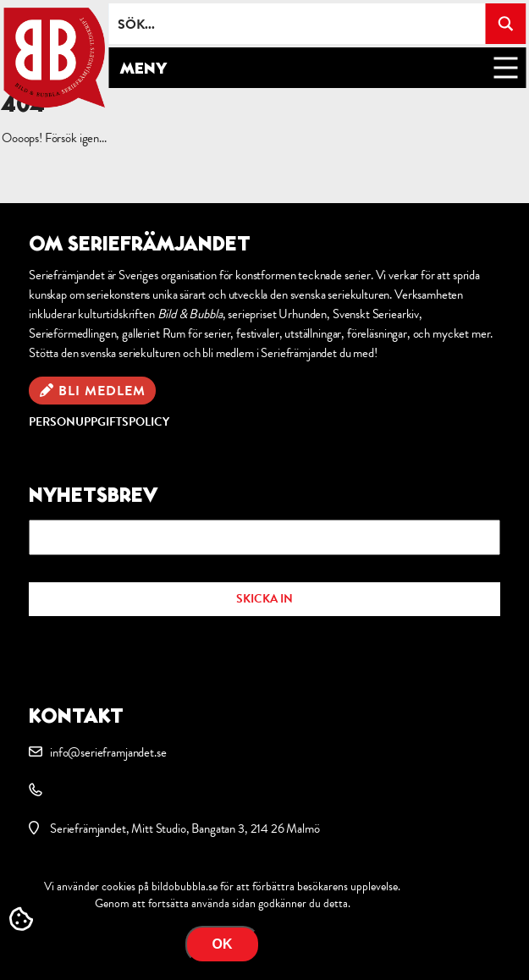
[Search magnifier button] (505, 24)
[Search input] (298, 24)
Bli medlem (102, 391)
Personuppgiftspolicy (99, 422)
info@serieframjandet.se (108, 752)
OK (223, 944)
